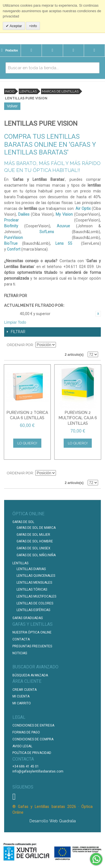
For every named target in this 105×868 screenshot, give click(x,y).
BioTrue (11, 243)
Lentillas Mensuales (34, 583)
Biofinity (11, 226)
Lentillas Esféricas (33, 610)
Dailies (24, 214)
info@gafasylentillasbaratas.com (38, 771)
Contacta (21, 639)
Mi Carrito (22, 703)
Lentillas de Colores (35, 603)
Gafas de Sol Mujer (33, 535)
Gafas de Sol (23, 522)
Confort (14, 249)
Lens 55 (64, 243)
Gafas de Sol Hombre (35, 541)
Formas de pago (26, 732)
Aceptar (15, 26)
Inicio (10, 91)
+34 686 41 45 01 (26, 766)
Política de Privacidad (32, 753)
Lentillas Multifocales (36, 596)
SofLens (47, 232)
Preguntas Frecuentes (32, 646)
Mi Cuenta (21, 696)
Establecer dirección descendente (61, 345)
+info (33, 26)
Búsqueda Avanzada (30, 675)
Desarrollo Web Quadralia (53, 821)
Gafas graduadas (28, 618)
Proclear (11, 220)
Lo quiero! (27, 443)
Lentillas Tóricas (32, 589)
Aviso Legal (22, 746)
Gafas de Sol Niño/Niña (36, 555)
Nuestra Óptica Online (32, 632)
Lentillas (28, 91)
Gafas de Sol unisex (33, 548)
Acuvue (63, 226)
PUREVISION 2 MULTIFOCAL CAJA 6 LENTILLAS (78, 418)
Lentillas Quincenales (36, 576)
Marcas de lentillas (60, 91)
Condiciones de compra (33, 739)
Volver (12, 106)
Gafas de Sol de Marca (36, 528)
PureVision (14, 238)
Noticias (20, 653)
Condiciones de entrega (33, 725)
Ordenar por (20, 345)
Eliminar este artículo (98, 314)
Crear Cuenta (25, 690)
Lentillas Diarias (31, 569)
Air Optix (83, 208)
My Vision (64, 214)
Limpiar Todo (15, 322)
